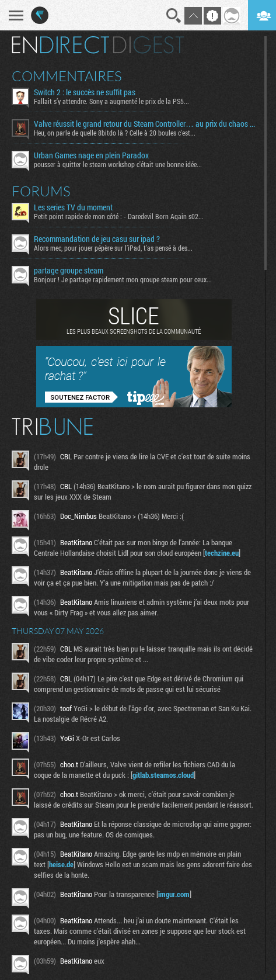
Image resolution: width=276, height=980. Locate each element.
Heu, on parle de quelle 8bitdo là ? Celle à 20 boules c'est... (115, 133)
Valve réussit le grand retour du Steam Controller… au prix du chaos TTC (145, 124)
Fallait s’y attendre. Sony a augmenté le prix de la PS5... (111, 101)
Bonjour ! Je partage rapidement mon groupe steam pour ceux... (123, 279)
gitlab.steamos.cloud (163, 775)
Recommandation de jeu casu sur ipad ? (97, 239)
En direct (60, 45)
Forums (41, 191)
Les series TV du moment (73, 207)
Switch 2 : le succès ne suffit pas (85, 92)
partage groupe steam (69, 271)
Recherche (174, 16)
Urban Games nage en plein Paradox (91, 155)
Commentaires (67, 76)
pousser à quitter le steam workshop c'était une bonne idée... (118, 164)
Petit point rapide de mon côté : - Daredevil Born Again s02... (119, 216)
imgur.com (174, 894)
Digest (149, 45)
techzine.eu (222, 553)
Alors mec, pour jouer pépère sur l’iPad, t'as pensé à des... (113, 248)
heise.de (61, 864)
